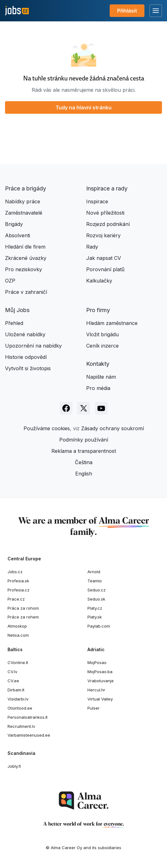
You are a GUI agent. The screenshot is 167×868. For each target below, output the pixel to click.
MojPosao (97, 662)
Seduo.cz (97, 590)
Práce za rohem (23, 617)
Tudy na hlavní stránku (83, 107)
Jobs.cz (15, 572)
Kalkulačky (99, 281)
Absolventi (18, 235)
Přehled (14, 323)
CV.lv (12, 672)
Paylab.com (99, 626)
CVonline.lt (18, 662)
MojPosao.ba (100, 672)
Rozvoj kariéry (103, 235)
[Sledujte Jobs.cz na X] (84, 408)
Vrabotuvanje (101, 681)
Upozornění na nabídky (33, 346)
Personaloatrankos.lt (28, 717)
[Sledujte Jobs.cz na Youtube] (101, 408)
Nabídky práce (23, 201)
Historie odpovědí (26, 357)
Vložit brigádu (102, 334)
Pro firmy (98, 310)
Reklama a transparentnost (84, 451)
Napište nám (101, 377)
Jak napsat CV (104, 258)
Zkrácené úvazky (26, 258)
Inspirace (97, 201)
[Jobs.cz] (17, 11)
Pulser (94, 708)
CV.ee (13, 681)
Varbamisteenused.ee (29, 735)
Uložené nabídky (25, 334)
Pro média (98, 388)
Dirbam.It (16, 690)
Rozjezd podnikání (108, 224)
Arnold (94, 572)
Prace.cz (16, 599)
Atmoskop (17, 626)
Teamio (95, 581)
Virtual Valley (100, 699)
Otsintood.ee (20, 708)
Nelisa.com (18, 635)
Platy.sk (95, 617)
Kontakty (98, 364)
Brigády (14, 224)
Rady (92, 247)
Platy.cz (95, 608)
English (84, 474)
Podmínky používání (84, 440)
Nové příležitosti (105, 213)
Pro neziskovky (23, 269)
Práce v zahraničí (26, 292)
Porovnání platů (105, 269)
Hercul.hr (96, 690)
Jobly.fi (14, 766)
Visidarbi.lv (18, 699)
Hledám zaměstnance (112, 323)
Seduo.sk (96, 599)
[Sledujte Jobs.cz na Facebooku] (66, 408)
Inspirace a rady (107, 188)
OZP (10, 281)
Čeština (84, 462)
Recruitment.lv (21, 726)
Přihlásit (127, 11)
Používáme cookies (47, 428)
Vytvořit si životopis (28, 368)
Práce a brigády (26, 188)
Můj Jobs (17, 310)
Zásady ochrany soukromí (112, 428)
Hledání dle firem (25, 247)
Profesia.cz (18, 590)
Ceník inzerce (102, 346)
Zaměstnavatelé (24, 213)
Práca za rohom (23, 608)
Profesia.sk (18, 581)
